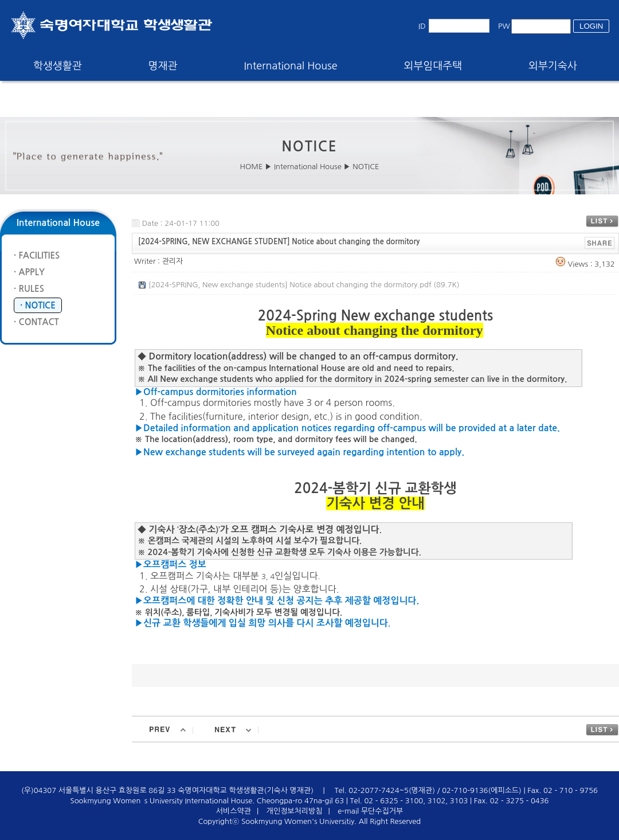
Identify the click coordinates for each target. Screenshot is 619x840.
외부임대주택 (433, 66)
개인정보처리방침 (295, 811)
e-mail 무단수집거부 (370, 811)
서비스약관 (234, 811)
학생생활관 (58, 66)
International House (290, 66)
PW (504, 26)
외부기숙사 (553, 66)
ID (422, 26)
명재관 (163, 66)
